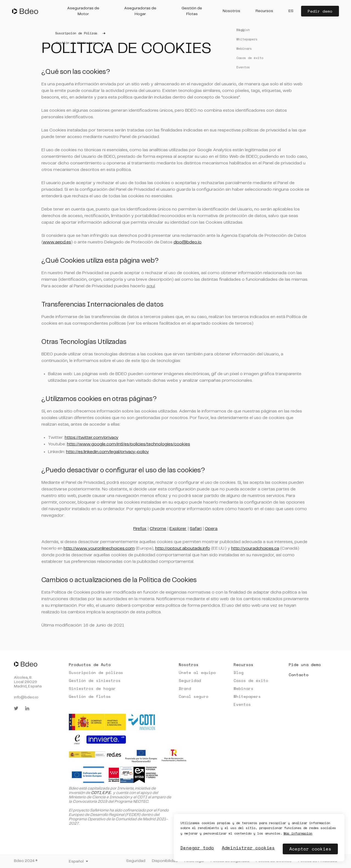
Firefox (140, 529)
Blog (239, 672)
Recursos (244, 665)
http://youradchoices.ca (255, 548)
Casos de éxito (251, 680)
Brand (185, 688)
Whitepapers (247, 696)
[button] (83, 11)
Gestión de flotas (90, 696)
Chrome (158, 529)
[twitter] (16, 708)
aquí (151, 286)
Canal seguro (194, 696)
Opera (211, 529)
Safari (196, 529)
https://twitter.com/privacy (92, 438)
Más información (292, 833)
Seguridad (190, 680)
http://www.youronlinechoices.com (99, 548)
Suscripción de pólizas (96, 672)
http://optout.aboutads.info (183, 548)
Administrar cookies (247, 848)
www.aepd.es (57, 242)
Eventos (242, 704)
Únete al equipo (197, 672)
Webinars (244, 688)
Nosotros (189, 665)
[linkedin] (27, 708)
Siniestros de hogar (92, 688)
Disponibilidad (165, 861)
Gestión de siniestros (95, 680)
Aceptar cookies (310, 849)
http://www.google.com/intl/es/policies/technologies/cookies (128, 444)
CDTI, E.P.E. (101, 793)
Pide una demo (305, 665)
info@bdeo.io (26, 697)
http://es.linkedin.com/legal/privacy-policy (107, 452)
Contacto (299, 675)
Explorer (178, 529)
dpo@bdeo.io (188, 242)
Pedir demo (320, 11)
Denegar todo (195, 848)
